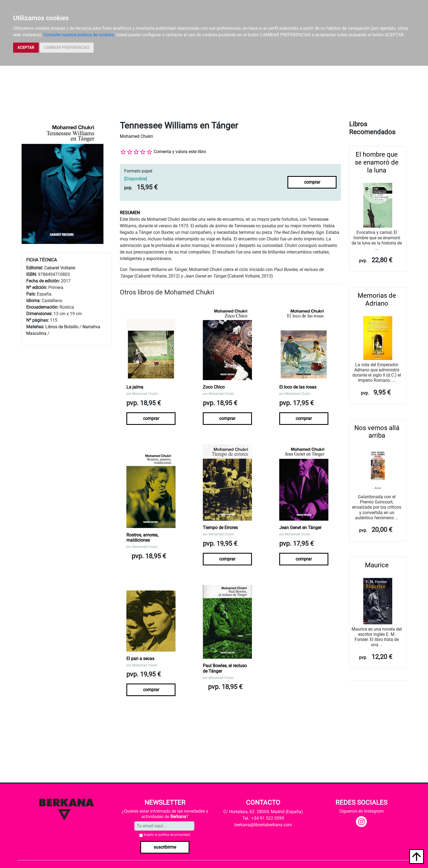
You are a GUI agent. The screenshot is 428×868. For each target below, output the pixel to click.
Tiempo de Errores (220, 528)
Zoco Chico (214, 387)
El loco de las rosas (298, 387)
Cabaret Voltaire (60, 268)
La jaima (135, 387)
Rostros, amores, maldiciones (142, 538)
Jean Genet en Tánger (300, 528)
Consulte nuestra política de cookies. (79, 35)
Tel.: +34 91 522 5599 (263, 818)
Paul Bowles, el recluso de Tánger (225, 668)
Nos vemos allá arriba (377, 432)
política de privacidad (174, 835)
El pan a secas (140, 659)
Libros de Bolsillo (62, 327)
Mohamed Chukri (136, 136)
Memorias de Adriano (377, 299)
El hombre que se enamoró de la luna (377, 162)
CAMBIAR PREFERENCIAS (67, 47)
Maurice (377, 565)
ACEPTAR (26, 47)
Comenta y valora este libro (180, 152)
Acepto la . (167, 835)
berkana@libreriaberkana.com (263, 825)
